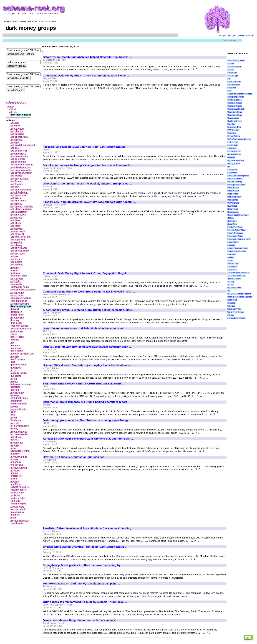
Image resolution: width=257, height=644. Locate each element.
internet (14, 406)
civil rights (16, 281)
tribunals (15, 515)
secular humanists (20, 487)
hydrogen (15, 395)
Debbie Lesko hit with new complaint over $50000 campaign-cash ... (87, 347)
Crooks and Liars (234, 121)
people (10, 107)
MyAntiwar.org (233, 203)
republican (16, 484)
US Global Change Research (239, 294)
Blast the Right (233, 85)
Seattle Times (233, 264)
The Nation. (232, 270)
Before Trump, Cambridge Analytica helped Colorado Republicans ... (87, 57)
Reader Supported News (237, 248)
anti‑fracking (17, 184)
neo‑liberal (16, 437)
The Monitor (232, 267)
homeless (15, 387)
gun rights (16, 376)
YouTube (249, 35)
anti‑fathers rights (20, 179)
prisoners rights (19, 456)
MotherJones (233, 200)
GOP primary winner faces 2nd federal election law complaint (83, 329)
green (13, 370)
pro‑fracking (17, 465)
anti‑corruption (18, 162)
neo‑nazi (15, 440)
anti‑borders (17, 140)
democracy (16, 312)
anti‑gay (15, 187)
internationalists (19, 404)
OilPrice (230, 218)
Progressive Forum (235, 236)
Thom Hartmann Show (237, 276)
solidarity (15, 501)
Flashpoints (232, 148)
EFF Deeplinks (233, 130)
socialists (15, 495)
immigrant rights (19, 398)
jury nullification (19, 409)
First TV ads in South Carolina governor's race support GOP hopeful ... (89, 202)
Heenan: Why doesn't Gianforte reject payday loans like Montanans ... (88, 365)
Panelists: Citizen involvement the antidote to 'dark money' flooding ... (89, 528)
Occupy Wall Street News (238, 215)
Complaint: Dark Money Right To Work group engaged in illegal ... (86, 76)
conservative (17, 295)
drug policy (16, 323)
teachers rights (18, 509)
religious (15, 481)
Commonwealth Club (236, 109)
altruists (15, 123)
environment (17, 331)
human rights (17, 392)
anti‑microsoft (18, 231)
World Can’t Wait (234, 309)
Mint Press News (234, 197)
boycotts (15, 270)
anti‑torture (16, 259)
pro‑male (15, 470)
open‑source (17, 443)
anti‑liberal (16, 223)
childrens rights (19, 276)
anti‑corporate (18, 159)
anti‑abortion (17, 131)
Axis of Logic (233, 76)
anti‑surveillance (19, 248)
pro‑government (19, 468)
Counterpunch (233, 118)
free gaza (15, 345)
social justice (17, 493)
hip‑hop (14, 381)
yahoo (241, 35)
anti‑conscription (19, 156)
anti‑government (19, 195)
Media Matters (233, 188)
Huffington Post (234, 164)
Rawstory (231, 245)
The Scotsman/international (238, 273)
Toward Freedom (234, 279)
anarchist (15, 126)
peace (14, 448)
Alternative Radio (234, 67)
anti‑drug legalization (21, 170)
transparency (17, 512)
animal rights (17, 129)
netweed (231, 315)
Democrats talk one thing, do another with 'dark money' (79, 620)
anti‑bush (15, 142)
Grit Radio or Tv (234, 154)
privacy (14, 459)
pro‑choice (16, 462)
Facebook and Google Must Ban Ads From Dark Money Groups (84, 147)
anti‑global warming (21, 190)
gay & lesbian (18, 359)
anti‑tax (14, 256)
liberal (14, 418)
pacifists (15, 445)
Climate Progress (234, 100)
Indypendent (232, 173)
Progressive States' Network (239, 239)
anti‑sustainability (20, 251)
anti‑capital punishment (23, 145)
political (12, 109)
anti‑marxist (17, 229)
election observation (21, 329)
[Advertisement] (73, 116)
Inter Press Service (235, 179)
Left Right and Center (236, 185)
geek (13, 362)
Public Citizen (233, 242)
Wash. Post (232, 300)
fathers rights (17, 337)
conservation (17, 293)
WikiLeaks (231, 303)
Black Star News (234, 82)
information (16, 401)
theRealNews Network (236, 318)
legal (13, 415)
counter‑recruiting (20, 304)
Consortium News (235, 112)
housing (15, 390)
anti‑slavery (17, 245)
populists (15, 454)
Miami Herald (233, 194)
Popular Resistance (235, 233)
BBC (229, 79)
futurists (15, 356)
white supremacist (20, 520)
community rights (20, 287)
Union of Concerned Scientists (240, 297)
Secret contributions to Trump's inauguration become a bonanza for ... (89, 165)
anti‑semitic (17, 242)
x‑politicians (17, 523)
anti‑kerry (15, 220)
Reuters (230, 257)
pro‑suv (14, 473)
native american (19, 432)
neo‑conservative (19, 434)
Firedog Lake (233, 145)
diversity (15, 320)
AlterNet (231, 64)
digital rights (17, 315)
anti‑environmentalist (21, 173)
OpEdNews (232, 221)
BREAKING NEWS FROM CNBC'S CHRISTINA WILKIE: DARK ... (84, 384)
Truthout (231, 285)
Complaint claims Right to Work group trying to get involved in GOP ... (89, 292)
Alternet (230, 70)
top (248, 638)
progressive (17, 476)
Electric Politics (234, 136)
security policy (18, 490)
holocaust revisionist (21, 384)
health (14, 379)
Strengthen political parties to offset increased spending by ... (83, 565)
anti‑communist (18, 153)
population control (20, 451)
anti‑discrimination (20, 167)
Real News (232, 254)
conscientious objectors (23, 290)
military (14, 429)
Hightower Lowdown (236, 161)
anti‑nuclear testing (21, 237)
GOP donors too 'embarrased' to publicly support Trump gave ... (85, 602)
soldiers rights (18, 498)
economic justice (19, 326)
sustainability (17, 507)
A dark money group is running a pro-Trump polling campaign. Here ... (89, 310)
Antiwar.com (232, 73)
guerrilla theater (19, 373)
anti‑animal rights (20, 137)
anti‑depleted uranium (22, 165)
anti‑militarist (17, 234)
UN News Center (234, 288)
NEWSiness (232, 206)
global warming (19, 365)
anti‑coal (15, 148)
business (15, 273)
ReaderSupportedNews (237, 251)
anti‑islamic (16, 217)
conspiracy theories (21, 298)
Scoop (230, 261)
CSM (229, 91)
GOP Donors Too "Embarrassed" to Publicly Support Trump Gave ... (87, 184)
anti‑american (17, 134)
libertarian (16, 420)
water (13, 518)
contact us (229, 40)
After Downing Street (236, 61)
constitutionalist (19, 301)
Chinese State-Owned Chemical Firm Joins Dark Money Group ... (85, 547)
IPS (229, 167)
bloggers (15, 268)
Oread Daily (232, 224)
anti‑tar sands (18, 254)
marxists (15, 423)
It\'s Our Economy (235, 182)
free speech (17, 351)
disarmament (17, 317)
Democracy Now (234, 127)
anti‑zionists (17, 265)
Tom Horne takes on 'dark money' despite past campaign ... (82, 584)
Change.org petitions (236, 97)
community (16, 284)
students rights (18, 504)
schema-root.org (17, 102)
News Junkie (233, 209)
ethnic (14, 334)
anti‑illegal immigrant (21, 209)
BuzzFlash (232, 88)
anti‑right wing (18, 240)
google (232, 35)
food (13, 343)
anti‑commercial (19, 151)
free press (16, 348)
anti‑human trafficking (22, 206)
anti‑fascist (16, 176)
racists (14, 479)
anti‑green (16, 198)
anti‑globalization (19, 192)
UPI (229, 291)
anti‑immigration (19, 212)
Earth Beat (232, 133)
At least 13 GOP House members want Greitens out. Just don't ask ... (88, 439)
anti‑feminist (17, 181)
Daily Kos (231, 124)
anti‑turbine (16, 262)
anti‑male (15, 226)
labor (13, 412)
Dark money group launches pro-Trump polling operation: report (85, 402)
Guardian (231, 157)
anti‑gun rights (18, 201)
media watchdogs (20, 426)
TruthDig (231, 282)
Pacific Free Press (235, 227)
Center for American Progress (240, 94)
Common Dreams (235, 103)
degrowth (15, 309)
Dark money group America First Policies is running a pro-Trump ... (87, 420)
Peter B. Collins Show (236, 230)
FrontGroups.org (234, 151)
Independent (232, 170)
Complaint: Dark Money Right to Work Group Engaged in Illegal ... (86, 273)
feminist (15, 340)
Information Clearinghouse (238, 176)
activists (13, 112)
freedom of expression (22, 354)
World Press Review (236, 312)
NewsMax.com (233, 212)
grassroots (16, 368)
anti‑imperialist (18, 215)
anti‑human (16, 204)
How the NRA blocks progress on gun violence (74, 457)
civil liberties (17, 279)
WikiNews (231, 306)
